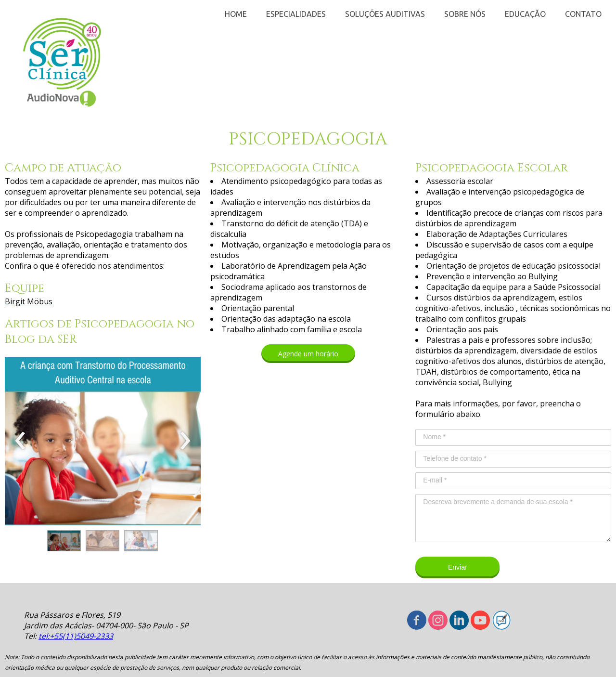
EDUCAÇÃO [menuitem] (525, 14)
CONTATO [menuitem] (583, 14)
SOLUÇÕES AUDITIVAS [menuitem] (385, 14)
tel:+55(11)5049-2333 (76, 636)
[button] (64, 541)
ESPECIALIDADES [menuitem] (296, 14)
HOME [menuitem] (236, 14)
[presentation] (20, 441)
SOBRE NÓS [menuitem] (465, 14)
